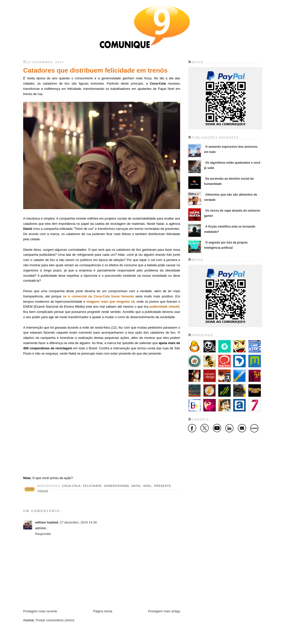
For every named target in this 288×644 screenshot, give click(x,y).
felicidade (92, 486)
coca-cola (72, 486)
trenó (43, 491)
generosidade (117, 486)
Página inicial (103, 611)
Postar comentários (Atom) (55, 620)
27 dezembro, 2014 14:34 (78, 522)
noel (148, 486)
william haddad (47, 522)
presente (162, 486)
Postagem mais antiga (164, 611)
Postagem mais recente (40, 611)
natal (137, 486)
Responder (43, 534)
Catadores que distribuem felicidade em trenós (95, 70)
